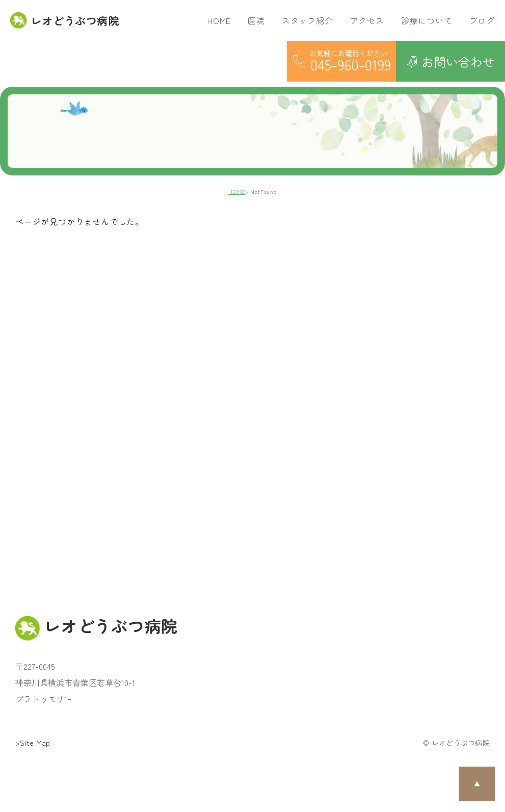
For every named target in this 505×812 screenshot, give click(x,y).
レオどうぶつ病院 (64, 20)
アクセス (367, 20)
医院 (256, 20)
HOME (219, 20)
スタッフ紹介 (308, 20)
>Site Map (33, 743)
